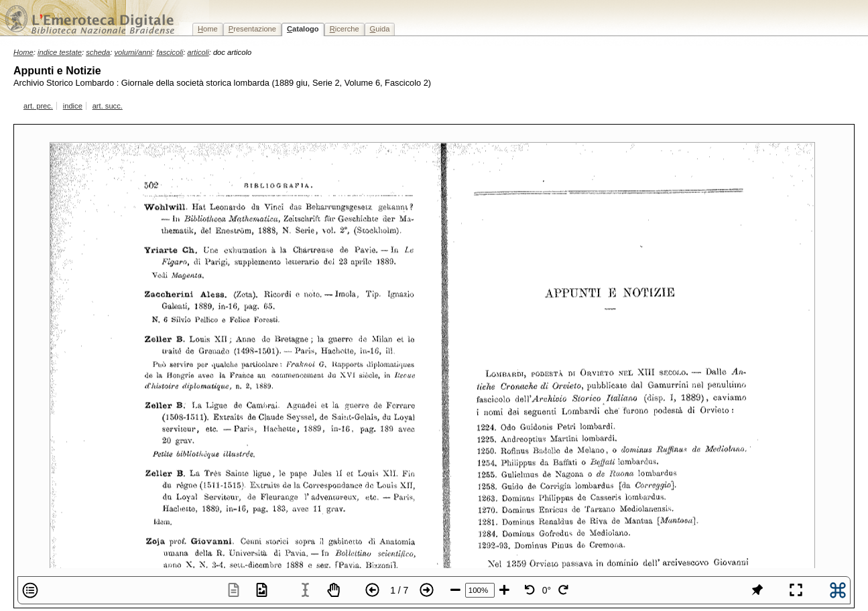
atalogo (303, 29)
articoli (198, 52)
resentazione (252, 29)
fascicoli (170, 52)
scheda (98, 52)
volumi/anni (134, 52)
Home (23, 52)
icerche (345, 29)
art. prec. (38, 106)
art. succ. (108, 106)
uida (380, 29)
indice (73, 106)
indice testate (60, 52)
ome (208, 29)
